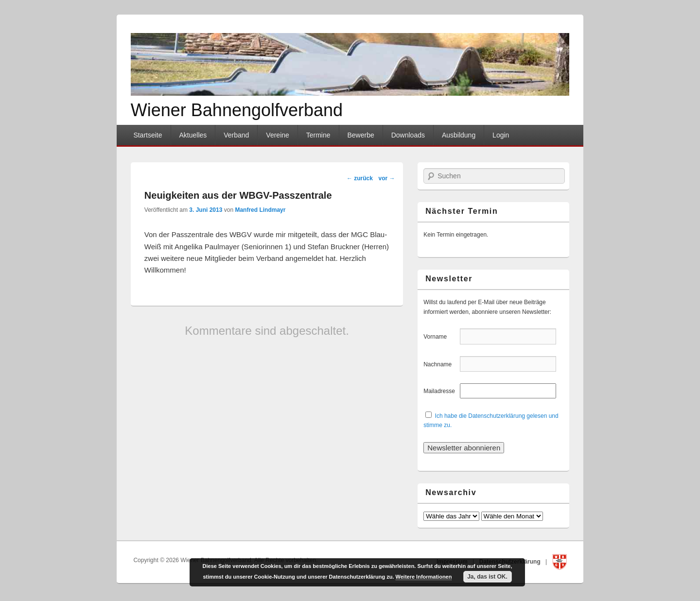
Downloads (408, 135)
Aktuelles (193, 135)
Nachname (441, 364)
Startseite (148, 135)
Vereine (277, 135)
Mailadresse (441, 391)
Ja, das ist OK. (487, 577)
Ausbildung (459, 135)
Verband (236, 135)
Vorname (441, 337)
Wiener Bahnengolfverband (237, 110)
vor (387, 178)
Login (501, 135)
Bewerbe (360, 135)
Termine (318, 135)
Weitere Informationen (424, 577)
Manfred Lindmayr (260, 210)
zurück (360, 178)
